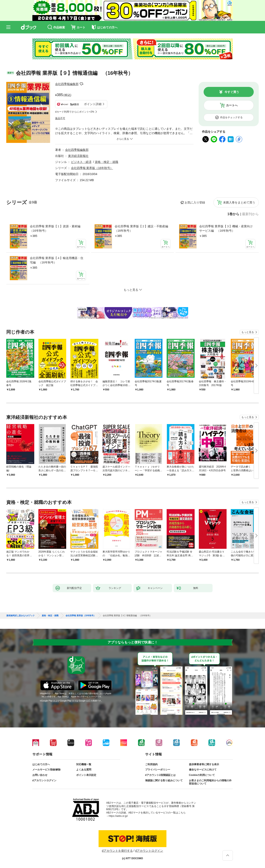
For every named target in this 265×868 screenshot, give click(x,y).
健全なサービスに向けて (203, 770)
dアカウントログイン (44, 780)
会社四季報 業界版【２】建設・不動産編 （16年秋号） (143, 228)
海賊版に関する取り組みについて (164, 780)
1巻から (233, 214)
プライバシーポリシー (158, 770)
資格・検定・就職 (107, 162)
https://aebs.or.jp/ (118, 816)
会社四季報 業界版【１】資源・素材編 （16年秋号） (57, 228)
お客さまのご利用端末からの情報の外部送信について (210, 782)
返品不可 (60, 118)
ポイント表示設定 (86, 775)
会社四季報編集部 (67, 84)
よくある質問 (84, 770)
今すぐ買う (232, 92)
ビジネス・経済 (81, 162)
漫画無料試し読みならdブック (20, 616)
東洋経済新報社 (78, 156)
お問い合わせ (40, 775)
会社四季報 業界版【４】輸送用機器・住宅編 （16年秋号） (57, 260)
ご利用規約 (151, 764)
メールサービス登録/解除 (46, 770)
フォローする (81, 84)
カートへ (232, 105)
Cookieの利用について (202, 775)
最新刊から (250, 214)
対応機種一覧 (84, 764)
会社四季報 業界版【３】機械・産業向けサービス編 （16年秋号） (226, 228)
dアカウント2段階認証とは (160, 775)
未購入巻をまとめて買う (239, 202)
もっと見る (248, 332)
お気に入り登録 (195, 202)
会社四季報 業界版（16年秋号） (92, 168)
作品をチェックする (231, 117)
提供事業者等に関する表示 (204, 764)
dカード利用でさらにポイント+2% (75, 112)
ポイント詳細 (93, 104)
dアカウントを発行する (117, 851)
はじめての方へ (41, 764)
